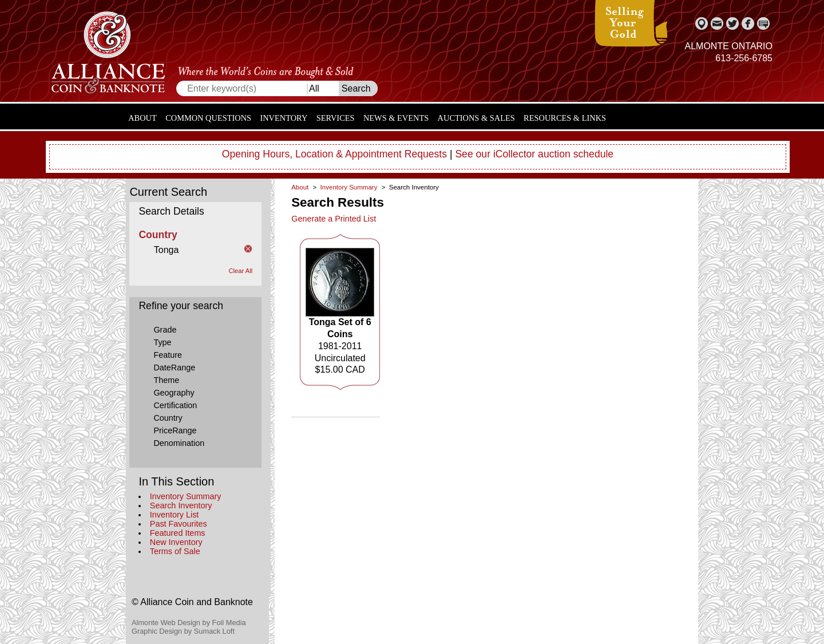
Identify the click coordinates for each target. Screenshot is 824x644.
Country (168, 418)
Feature (168, 355)
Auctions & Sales (476, 118)
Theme (166, 380)
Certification (175, 405)
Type (162, 342)
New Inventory (176, 542)
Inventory (284, 118)
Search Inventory (181, 505)
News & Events (396, 118)
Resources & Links (565, 118)
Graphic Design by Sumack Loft (183, 631)
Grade (165, 330)
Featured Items (178, 533)
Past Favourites (179, 524)
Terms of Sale (175, 551)
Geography (174, 393)
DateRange (174, 368)
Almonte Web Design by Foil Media (189, 623)
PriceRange (175, 430)
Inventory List (175, 515)
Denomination (179, 443)
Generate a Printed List (334, 219)
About (142, 118)
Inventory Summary (186, 496)
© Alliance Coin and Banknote (192, 602)
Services (336, 118)
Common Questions (208, 118)
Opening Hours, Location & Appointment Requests (334, 154)
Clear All (241, 271)
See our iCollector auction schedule (534, 154)
